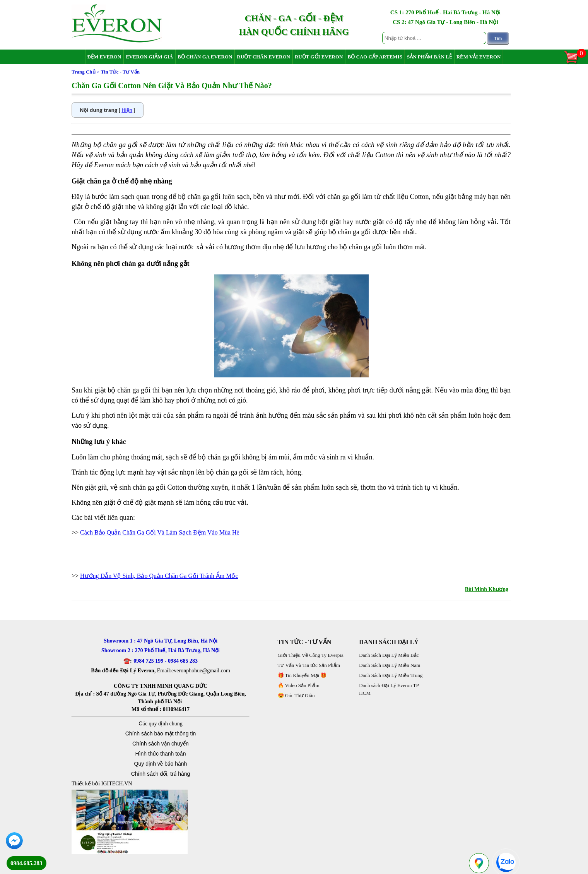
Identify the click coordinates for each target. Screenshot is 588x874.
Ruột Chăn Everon (263, 57)
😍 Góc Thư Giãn (296, 695)
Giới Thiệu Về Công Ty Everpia (311, 655)
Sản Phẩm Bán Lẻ (429, 57)
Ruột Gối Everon (319, 57)
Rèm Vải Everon (479, 57)
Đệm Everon (104, 57)
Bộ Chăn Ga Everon (205, 57)
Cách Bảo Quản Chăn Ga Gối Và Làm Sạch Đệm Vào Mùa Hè (160, 532)
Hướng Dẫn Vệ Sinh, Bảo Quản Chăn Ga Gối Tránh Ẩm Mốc (159, 576)
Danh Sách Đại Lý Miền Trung (391, 675)
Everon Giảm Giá (149, 57)
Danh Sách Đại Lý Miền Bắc (389, 655)
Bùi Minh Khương (487, 589)
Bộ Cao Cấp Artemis (375, 57)
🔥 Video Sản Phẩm (299, 685)
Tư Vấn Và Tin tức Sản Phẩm (309, 665)
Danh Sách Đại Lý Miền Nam (390, 665)
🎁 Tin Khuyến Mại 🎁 (302, 675)
